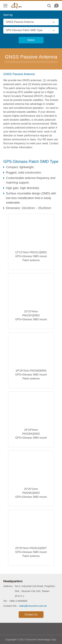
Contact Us (31, 615)
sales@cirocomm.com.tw (33, 606)
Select (31, 40)
